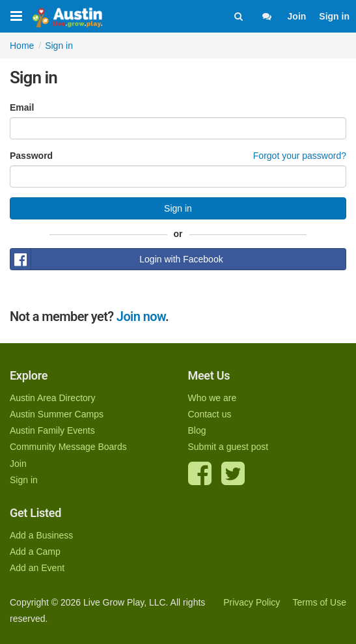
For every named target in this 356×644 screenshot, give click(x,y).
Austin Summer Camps (57, 414)
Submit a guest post (228, 447)
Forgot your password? (300, 156)
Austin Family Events (52, 430)
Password (31, 156)
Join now (141, 316)
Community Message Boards (68, 447)
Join (297, 16)
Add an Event (37, 568)
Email (22, 107)
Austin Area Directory (53, 398)
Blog (197, 430)
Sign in (334, 16)
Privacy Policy (252, 602)
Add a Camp (35, 552)
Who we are (212, 398)
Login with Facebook (117, 259)
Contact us (210, 414)
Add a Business (41, 535)
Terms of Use (320, 602)
